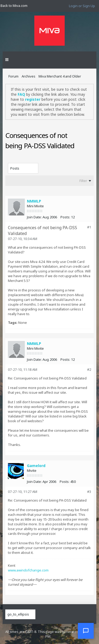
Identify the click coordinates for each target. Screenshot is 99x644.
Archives (29, 76)
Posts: (65, 217)
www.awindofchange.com (28, 570)
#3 (89, 492)
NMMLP (34, 201)
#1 (89, 227)
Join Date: (34, 217)
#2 (89, 369)
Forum (13, 76)
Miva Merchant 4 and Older (60, 76)
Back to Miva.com (14, 6)
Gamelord (36, 466)
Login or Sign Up (82, 6)
